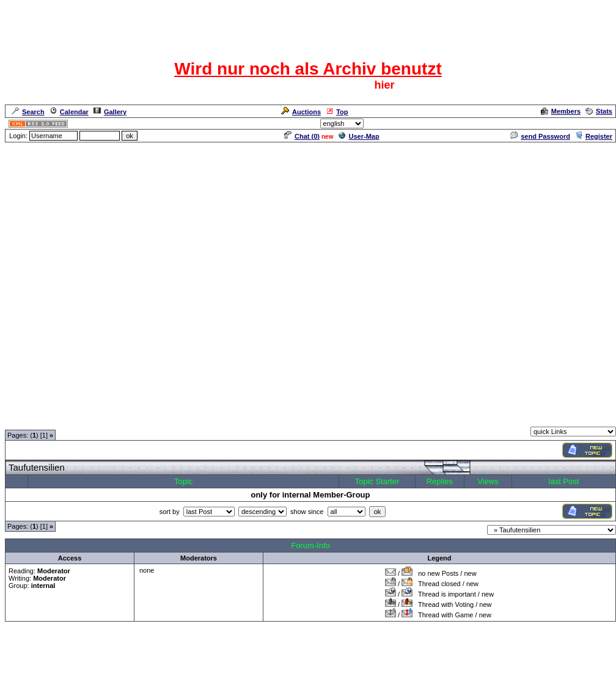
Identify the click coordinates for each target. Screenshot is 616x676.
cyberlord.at (375, 648)
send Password (540, 136)
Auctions (301, 112)
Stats (599, 111)
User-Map (359, 136)
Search (28, 112)
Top (337, 112)
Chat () (302, 136)
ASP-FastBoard (280, 648)
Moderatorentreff (92, 419)
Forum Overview (31, 419)
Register (594, 136)
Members (561, 111)
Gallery (110, 112)
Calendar (69, 112)
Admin (601, 123)
